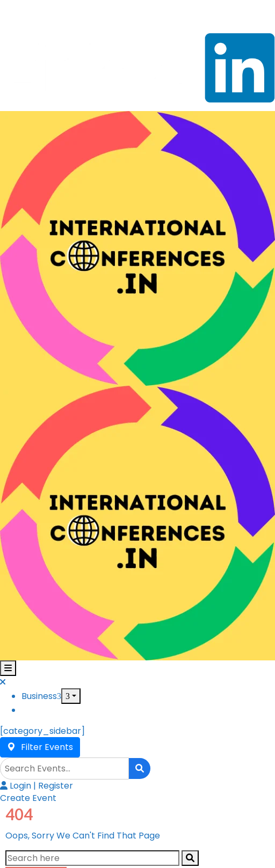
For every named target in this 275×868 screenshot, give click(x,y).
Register (56, 786)
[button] (28, 798)
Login (17, 786)
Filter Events (40, 747)
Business (41, 696)
